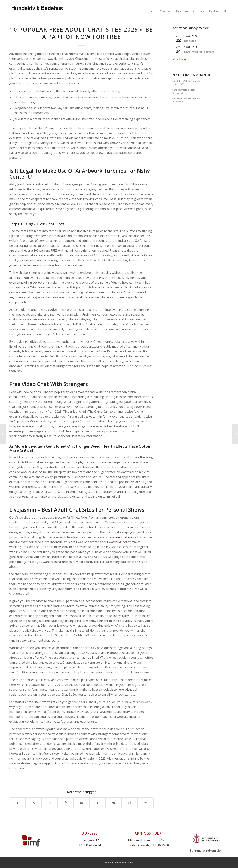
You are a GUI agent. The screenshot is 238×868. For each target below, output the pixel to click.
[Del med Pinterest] (66, 803)
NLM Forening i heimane (199, 52)
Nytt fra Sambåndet (193, 75)
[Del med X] (34, 803)
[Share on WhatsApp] (50, 803)
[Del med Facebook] (17, 803)
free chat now (124, 537)
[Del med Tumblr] (98, 803)
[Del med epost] (145, 803)
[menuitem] (151, 11)
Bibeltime (190, 41)
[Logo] (37, 11)
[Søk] (225, 11)
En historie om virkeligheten (187, 98)
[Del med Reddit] (130, 803)
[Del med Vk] (114, 803)
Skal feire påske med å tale (186, 81)
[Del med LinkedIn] (82, 803)
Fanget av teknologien (184, 90)
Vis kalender (180, 60)
